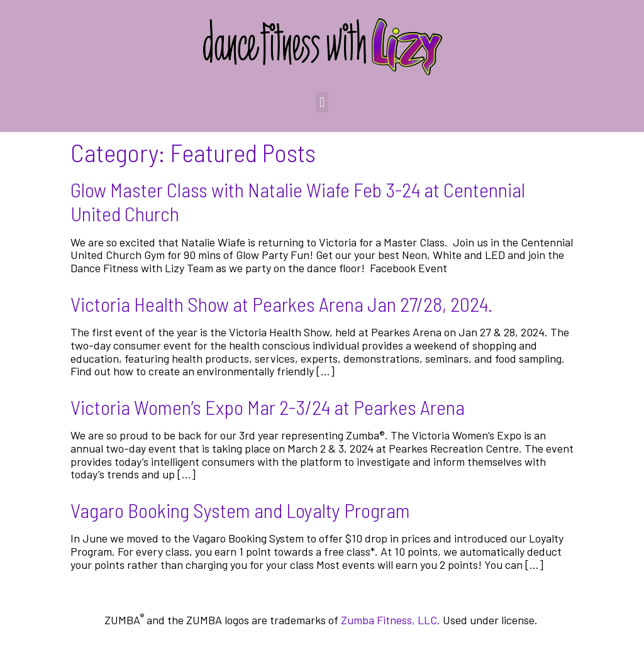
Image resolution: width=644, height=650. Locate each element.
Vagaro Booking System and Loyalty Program (240, 510)
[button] (322, 102)
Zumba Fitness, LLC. (391, 620)
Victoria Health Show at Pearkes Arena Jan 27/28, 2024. (281, 304)
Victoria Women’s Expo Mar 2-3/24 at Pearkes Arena (268, 407)
